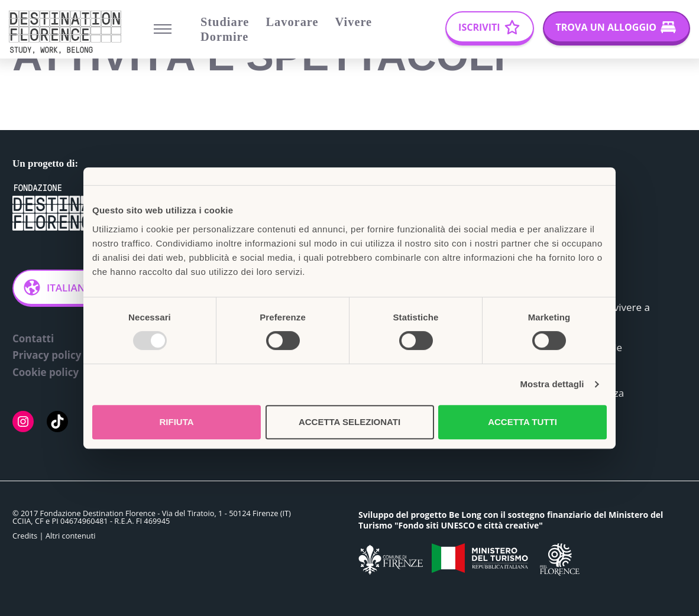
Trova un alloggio (606, 27)
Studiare (225, 22)
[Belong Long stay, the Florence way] (68, 32)
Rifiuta (176, 422)
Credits (25, 536)
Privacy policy (47, 356)
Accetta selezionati (350, 422)
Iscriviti (479, 27)
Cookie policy (46, 373)
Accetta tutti (522, 422)
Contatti (33, 338)
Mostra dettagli (552, 384)
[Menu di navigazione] (163, 29)
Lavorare (292, 22)
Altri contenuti (71, 536)
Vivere (354, 22)
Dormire (224, 37)
